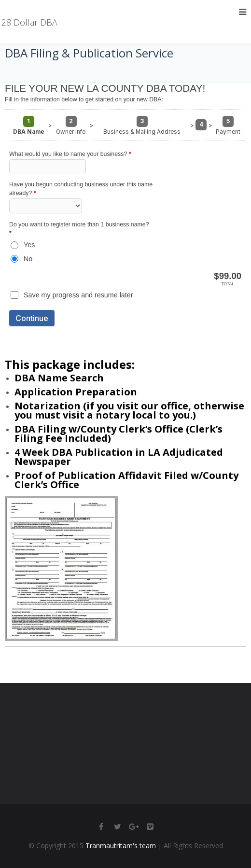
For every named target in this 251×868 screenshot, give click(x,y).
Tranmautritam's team (121, 846)
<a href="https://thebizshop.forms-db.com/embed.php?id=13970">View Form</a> (125, 216)
